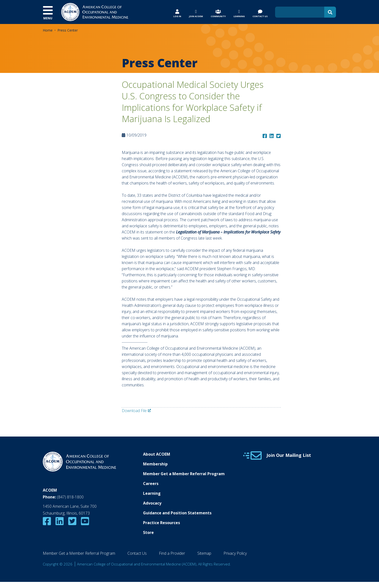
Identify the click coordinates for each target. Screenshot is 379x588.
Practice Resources (162, 523)
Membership (155, 464)
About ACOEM (157, 454)
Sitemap (204, 553)
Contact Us (137, 553)
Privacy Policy (235, 553)
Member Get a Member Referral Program (184, 474)
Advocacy (152, 503)
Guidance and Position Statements (177, 513)
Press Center (68, 30)
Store (148, 532)
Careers (151, 484)
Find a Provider (172, 553)
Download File (134, 411)
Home (48, 30)
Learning (152, 493)
